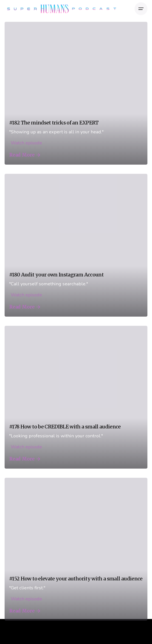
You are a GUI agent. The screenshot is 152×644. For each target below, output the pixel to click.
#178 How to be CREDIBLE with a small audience (65, 427)
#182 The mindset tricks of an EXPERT (54, 123)
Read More (25, 155)
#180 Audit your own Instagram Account (56, 275)
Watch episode (26, 143)
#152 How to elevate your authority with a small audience (76, 579)
